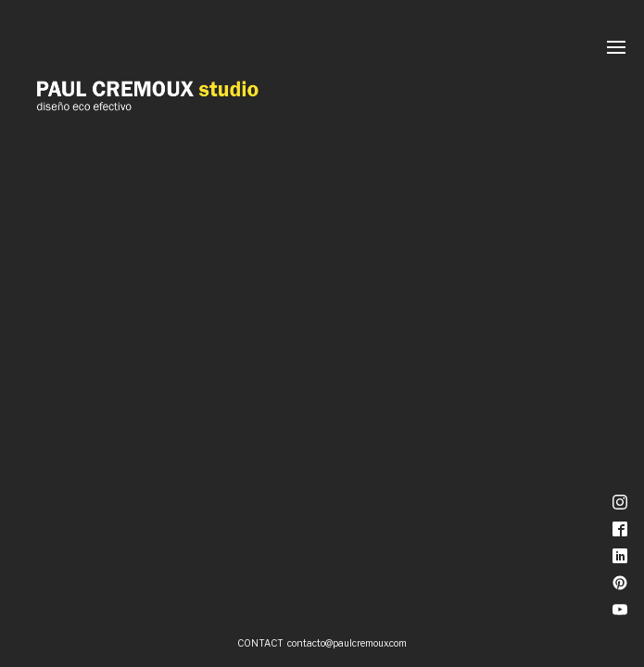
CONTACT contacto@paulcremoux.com (322, 643)
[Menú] (616, 47)
